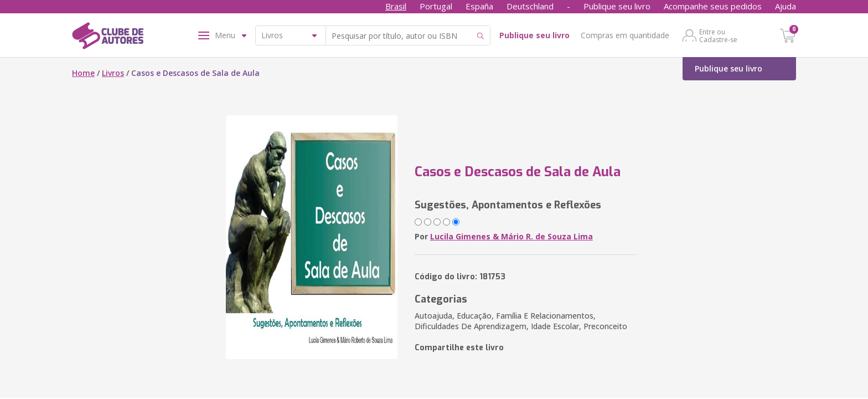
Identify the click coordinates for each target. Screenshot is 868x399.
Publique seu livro (617, 6)
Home (83, 73)
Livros (113, 73)
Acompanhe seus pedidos (713, 6)
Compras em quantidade (625, 35)
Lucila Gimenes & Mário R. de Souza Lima (512, 236)
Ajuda (786, 6)
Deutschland (530, 6)
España (479, 6)
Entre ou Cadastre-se (718, 35)
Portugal (436, 6)
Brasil (396, 6)
